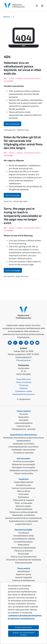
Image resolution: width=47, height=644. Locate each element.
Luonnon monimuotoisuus (23, 488)
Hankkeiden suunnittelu (24, 444)
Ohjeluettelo (23, 545)
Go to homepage (13, 270)
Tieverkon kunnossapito (24, 461)
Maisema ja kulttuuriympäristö (23, 512)
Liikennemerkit (23, 426)
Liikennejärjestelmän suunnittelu (23, 447)
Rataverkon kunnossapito (24, 464)
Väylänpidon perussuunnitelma (24, 470)
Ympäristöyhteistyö (24, 509)
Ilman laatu (23, 494)
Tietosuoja (24, 385)
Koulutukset (23, 554)
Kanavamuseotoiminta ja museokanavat (23, 518)
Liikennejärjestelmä (23, 423)
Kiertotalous (23, 497)
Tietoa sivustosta (23, 382)
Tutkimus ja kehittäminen (23, 580)
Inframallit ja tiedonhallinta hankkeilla (23, 560)
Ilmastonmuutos (23, 485)
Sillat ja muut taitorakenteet (24, 557)
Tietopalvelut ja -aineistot (23, 429)
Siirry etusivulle (12, 124)
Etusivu (7, 17)
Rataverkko (24, 417)
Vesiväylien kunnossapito (23, 467)
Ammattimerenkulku (23, 542)
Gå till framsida (12, 195)
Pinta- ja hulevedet (24, 503)
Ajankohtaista (24, 571)
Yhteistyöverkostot (23, 563)
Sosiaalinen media (23, 391)
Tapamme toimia (23, 574)
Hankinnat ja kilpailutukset (24, 548)
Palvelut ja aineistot (23, 551)
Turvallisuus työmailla (23, 453)
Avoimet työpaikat (24, 577)
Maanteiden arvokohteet (23, 515)
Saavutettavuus (24, 379)
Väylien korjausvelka (24, 473)
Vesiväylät (23, 420)
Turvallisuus (24, 533)
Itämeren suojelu (23, 506)
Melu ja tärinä (23, 491)
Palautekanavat (24, 360)
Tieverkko (24, 414)
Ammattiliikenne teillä (24, 536)
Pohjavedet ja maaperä (23, 500)
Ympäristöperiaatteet (23, 482)
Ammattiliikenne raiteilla (23, 539)
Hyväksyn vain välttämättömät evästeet (23, 634)
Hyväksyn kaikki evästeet (24, 627)
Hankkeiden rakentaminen (24, 450)
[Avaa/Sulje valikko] (42, 6)
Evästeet (24, 388)
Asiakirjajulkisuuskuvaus (23, 394)
